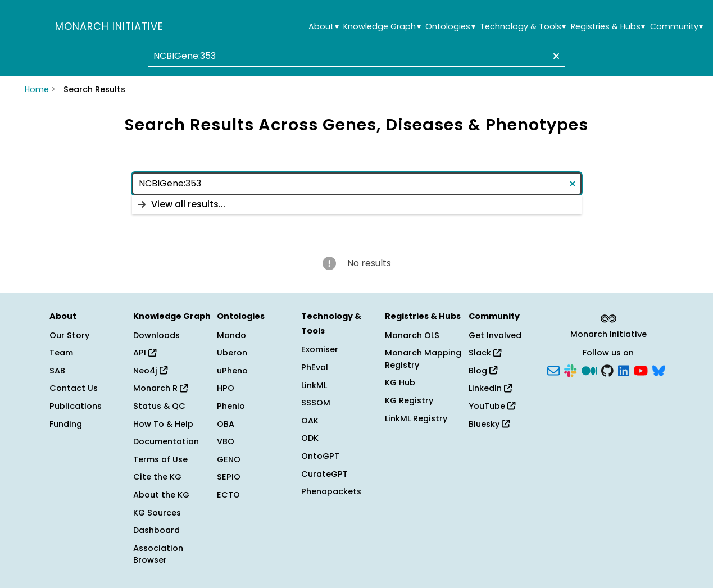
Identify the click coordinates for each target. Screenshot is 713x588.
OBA (226, 424)
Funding (66, 424)
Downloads (156, 335)
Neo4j (150, 371)
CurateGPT (324, 474)
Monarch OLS (412, 335)
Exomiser (320, 349)
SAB (57, 371)
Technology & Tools (523, 27)
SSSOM (316, 403)
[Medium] (589, 370)
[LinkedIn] (624, 370)
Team (61, 353)
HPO (226, 388)
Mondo (231, 335)
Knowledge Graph (382, 27)
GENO (229, 459)
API (145, 353)
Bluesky (489, 424)
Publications (76, 406)
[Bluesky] (658, 370)
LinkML (314, 385)
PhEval (315, 367)
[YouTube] (641, 370)
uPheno (232, 371)
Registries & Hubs (608, 27)
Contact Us (74, 388)
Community (676, 27)
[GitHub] (607, 370)
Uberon (232, 353)
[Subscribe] (553, 370)
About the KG (161, 495)
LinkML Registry (416, 418)
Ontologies (450, 27)
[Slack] (570, 370)
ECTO (228, 495)
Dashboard (156, 530)
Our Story (69, 335)
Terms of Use (160, 459)
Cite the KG (157, 477)
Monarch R (160, 388)
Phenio (231, 406)
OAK (310, 421)
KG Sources (157, 513)
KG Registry (409, 400)
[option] (357, 204)
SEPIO (229, 477)
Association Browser (158, 554)
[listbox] (357, 204)
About (323, 27)
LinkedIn (490, 388)
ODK (310, 438)
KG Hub (400, 382)
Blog (483, 371)
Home (37, 89)
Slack (485, 353)
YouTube (492, 406)
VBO (226, 441)
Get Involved (495, 335)
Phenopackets (331, 491)
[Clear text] (554, 56)
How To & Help (163, 424)
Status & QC (159, 406)
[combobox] (356, 56)
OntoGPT (320, 456)
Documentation (166, 441)
